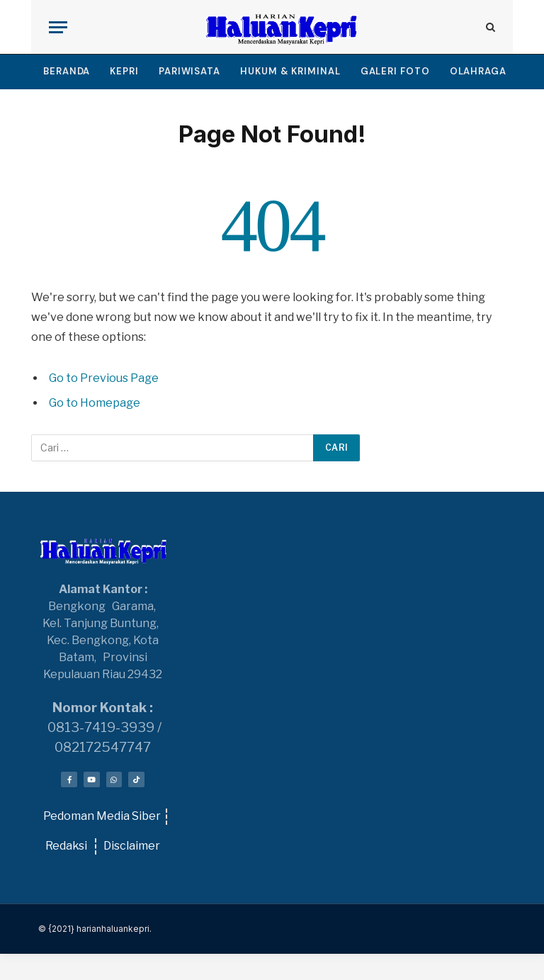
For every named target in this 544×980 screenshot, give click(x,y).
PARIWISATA (189, 71)
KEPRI (124, 71)
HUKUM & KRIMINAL (290, 71)
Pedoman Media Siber (102, 816)
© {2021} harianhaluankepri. (95, 929)
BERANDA (67, 71)
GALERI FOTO (395, 71)
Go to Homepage (95, 403)
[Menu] (58, 27)
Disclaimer (132, 846)
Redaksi (66, 846)
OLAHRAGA (478, 71)
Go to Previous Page (104, 378)
